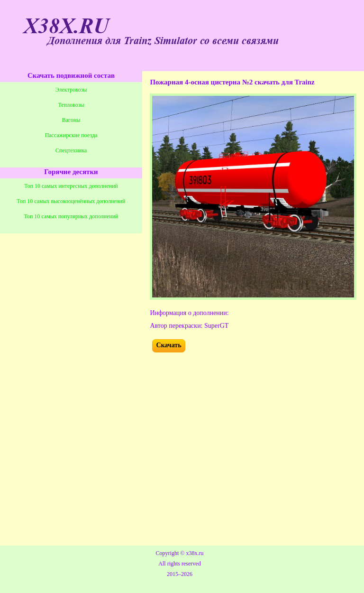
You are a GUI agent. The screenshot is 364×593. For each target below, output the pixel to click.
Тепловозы (71, 105)
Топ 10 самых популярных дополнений (71, 216)
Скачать (168, 345)
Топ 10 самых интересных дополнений (71, 186)
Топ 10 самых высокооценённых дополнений (71, 201)
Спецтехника (71, 150)
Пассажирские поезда (71, 135)
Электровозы (71, 90)
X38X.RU (66, 27)
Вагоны (71, 120)
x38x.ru (195, 553)
